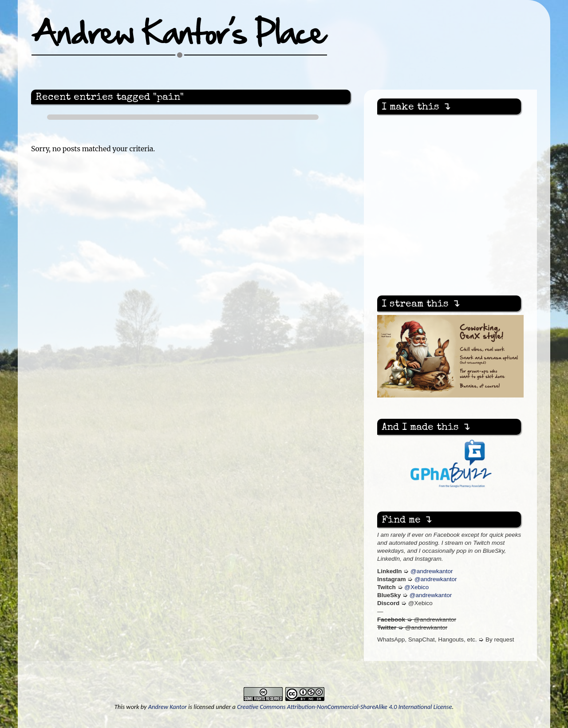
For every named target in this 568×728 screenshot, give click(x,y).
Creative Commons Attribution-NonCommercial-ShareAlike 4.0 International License (344, 707)
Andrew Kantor (168, 707)
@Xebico (416, 587)
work (132, 707)
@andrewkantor (432, 571)
